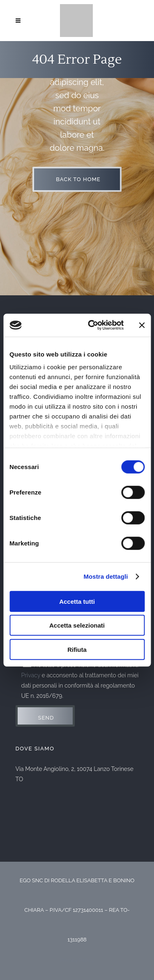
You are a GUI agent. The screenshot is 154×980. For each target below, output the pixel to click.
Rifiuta (77, 649)
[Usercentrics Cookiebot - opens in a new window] (92, 325)
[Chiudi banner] (142, 325)
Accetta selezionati (77, 625)
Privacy (31, 675)
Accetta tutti (77, 601)
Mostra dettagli (106, 576)
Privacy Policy (77, 960)
